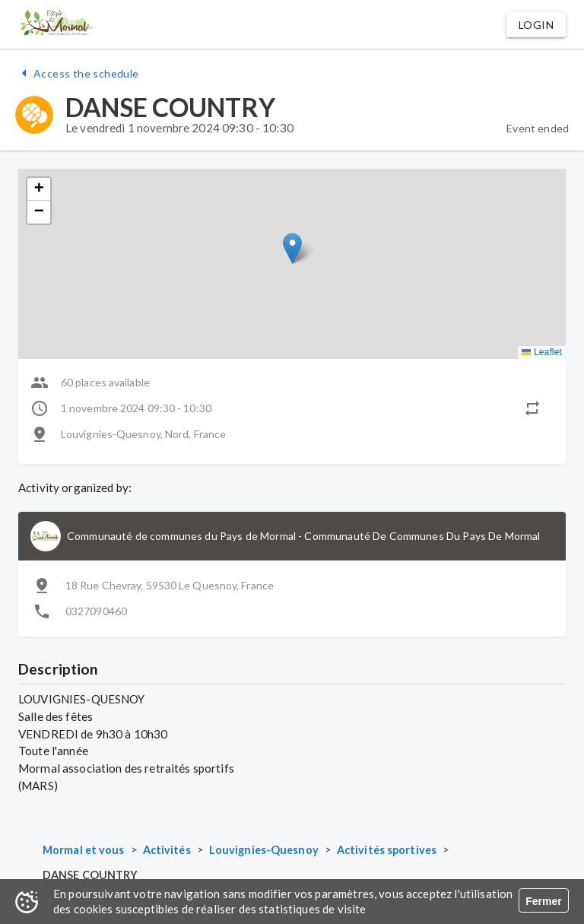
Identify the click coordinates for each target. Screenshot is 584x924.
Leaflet (542, 352)
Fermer (543, 901)
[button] (536, 25)
